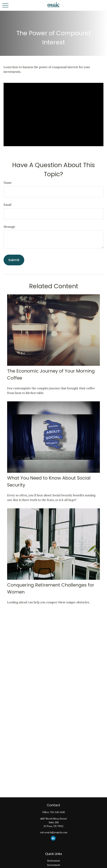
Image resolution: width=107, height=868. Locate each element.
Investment (54, 865)
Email (7, 205)
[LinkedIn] (53, 838)
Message (9, 227)
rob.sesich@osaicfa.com (54, 832)
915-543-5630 (57, 812)
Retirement (54, 861)
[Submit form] (14, 260)
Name (8, 183)
